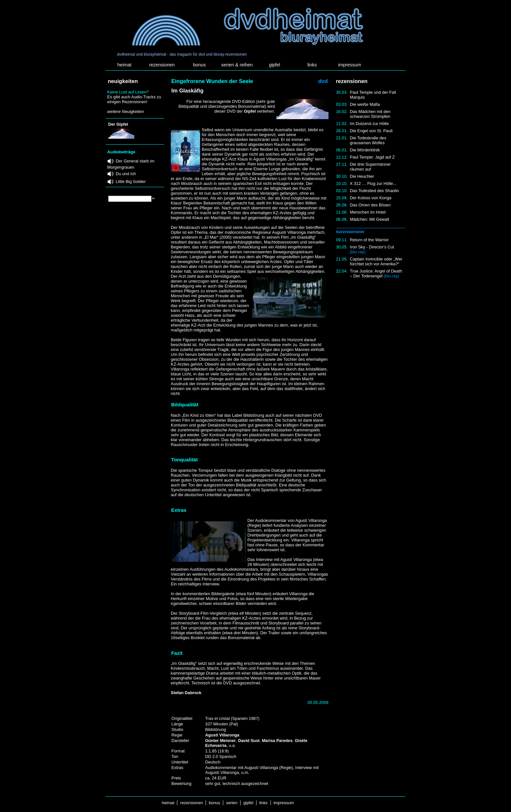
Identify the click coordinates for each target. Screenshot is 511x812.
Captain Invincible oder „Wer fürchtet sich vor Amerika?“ (376, 261)
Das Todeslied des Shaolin (375, 191)
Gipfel (250, 111)
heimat (124, 65)
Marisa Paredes (277, 741)
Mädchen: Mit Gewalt (370, 219)
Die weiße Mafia (365, 104)
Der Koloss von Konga (371, 198)
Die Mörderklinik (365, 150)
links (312, 65)
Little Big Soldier (131, 182)
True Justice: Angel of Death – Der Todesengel (376, 273)
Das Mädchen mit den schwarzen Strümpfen (370, 114)
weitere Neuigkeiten (125, 112)
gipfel (274, 65)
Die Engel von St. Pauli (371, 131)
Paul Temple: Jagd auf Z (372, 157)
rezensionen (162, 65)
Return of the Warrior (369, 240)
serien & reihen (237, 65)
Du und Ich (126, 174)
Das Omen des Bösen (370, 205)
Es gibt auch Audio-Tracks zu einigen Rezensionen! (134, 99)
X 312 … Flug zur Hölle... (373, 183)
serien (232, 803)
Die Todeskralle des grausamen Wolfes (368, 140)
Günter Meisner (220, 741)
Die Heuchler (362, 176)
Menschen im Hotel (368, 212)
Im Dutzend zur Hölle (369, 124)
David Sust (249, 741)
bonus (199, 65)
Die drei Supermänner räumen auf (370, 167)
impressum (350, 65)
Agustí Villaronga (222, 735)
